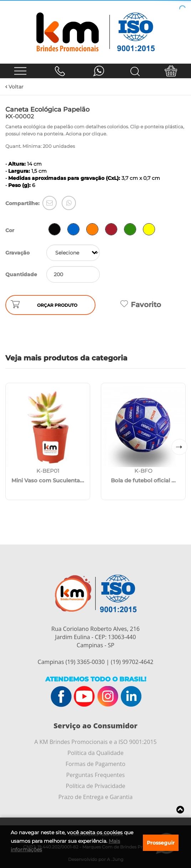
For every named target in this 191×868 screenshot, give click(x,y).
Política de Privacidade (96, 786)
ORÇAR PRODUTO (57, 305)
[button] (179, 447)
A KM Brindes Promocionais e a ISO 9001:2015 (95, 742)
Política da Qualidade (95, 753)
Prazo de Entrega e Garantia (95, 797)
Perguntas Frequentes (95, 775)
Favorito (141, 305)
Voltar (14, 87)
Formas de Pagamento (95, 764)
